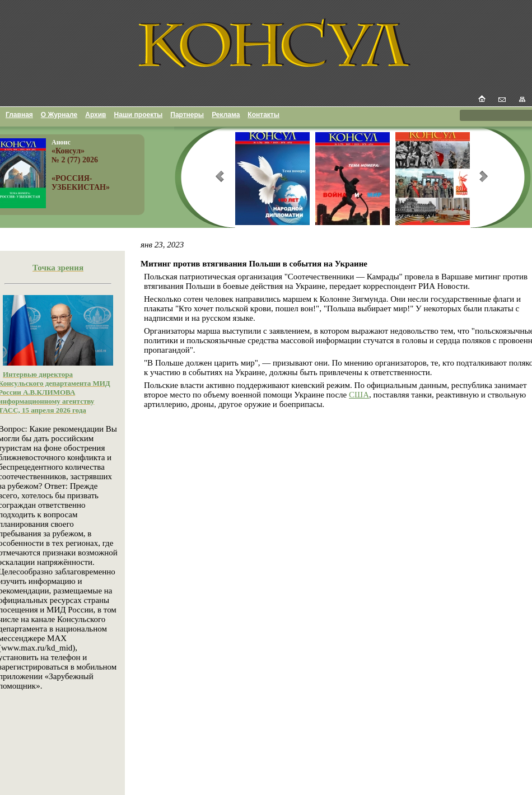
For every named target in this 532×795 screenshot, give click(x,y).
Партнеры (187, 115)
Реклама (226, 115)
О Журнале (59, 115)
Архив (95, 115)
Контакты (263, 115)
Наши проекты (139, 115)
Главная (19, 115)
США (359, 395)
